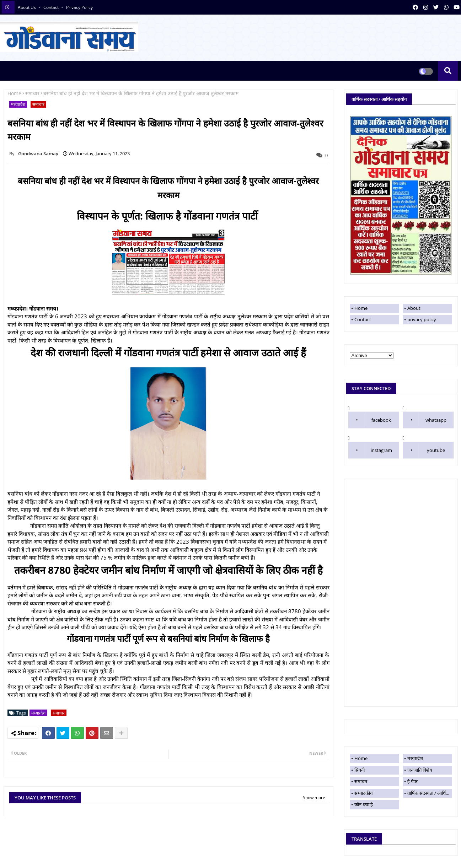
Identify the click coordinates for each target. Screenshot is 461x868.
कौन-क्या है (364, 804)
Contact (363, 319)
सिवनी (360, 770)
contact (52, 7)
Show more (314, 797)
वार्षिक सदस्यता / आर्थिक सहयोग (430, 793)
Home (14, 93)
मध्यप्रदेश (18, 104)
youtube (436, 450)
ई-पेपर (412, 781)
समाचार (32, 93)
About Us (27, 7)
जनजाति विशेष (420, 770)
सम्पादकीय (364, 793)
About (414, 308)
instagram (381, 450)
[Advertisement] (401, 593)
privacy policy (79, 7)
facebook (381, 420)
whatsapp (436, 420)
